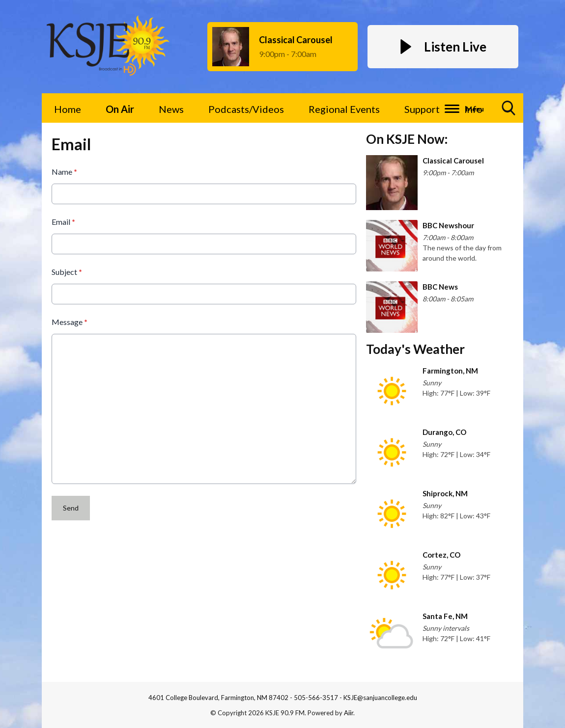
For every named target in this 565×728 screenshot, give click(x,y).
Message (70, 322)
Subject (67, 272)
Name (64, 172)
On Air (120, 109)
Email (63, 222)
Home (68, 109)
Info (473, 109)
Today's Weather (415, 349)
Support (422, 109)
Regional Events (344, 109)
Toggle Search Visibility (509, 112)
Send (71, 508)
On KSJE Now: (407, 139)
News (171, 109)
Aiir (349, 713)
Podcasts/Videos (246, 109)
